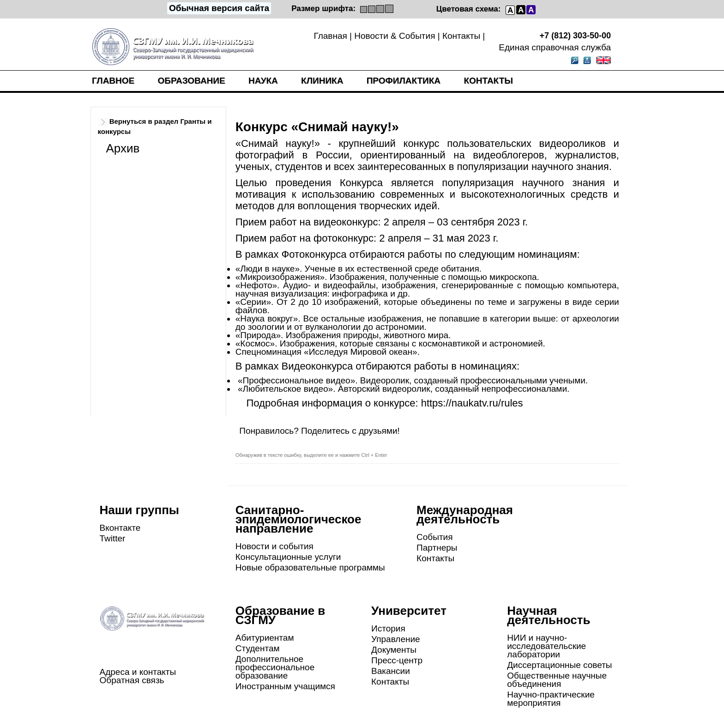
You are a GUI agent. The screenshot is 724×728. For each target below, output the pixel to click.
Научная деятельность (549, 615)
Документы (394, 650)
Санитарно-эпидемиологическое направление (299, 519)
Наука (263, 81)
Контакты (461, 36)
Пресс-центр (397, 660)
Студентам (258, 648)
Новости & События (395, 36)
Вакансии (391, 671)
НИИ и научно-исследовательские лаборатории (546, 646)
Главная (330, 36)
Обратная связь (132, 680)
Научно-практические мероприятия (551, 699)
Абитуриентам (265, 638)
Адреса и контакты (138, 672)
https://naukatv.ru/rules (472, 403)
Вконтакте (120, 528)
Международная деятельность (465, 515)
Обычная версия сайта (219, 8)
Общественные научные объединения (557, 680)
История (388, 628)
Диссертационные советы (559, 665)
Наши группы (140, 510)
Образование (192, 81)
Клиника (322, 81)
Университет (409, 611)
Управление (396, 639)
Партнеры (437, 548)
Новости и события (275, 546)
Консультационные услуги (288, 557)
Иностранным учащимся (285, 686)
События (434, 537)
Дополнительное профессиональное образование (275, 667)
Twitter (113, 538)
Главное (113, 81)
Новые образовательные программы (310, 567)
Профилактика (404, 81)
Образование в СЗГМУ (281, 615)
